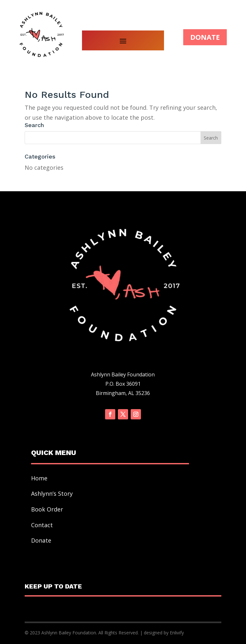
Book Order (48, 509)
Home (39, 478)
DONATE (205, 37)
